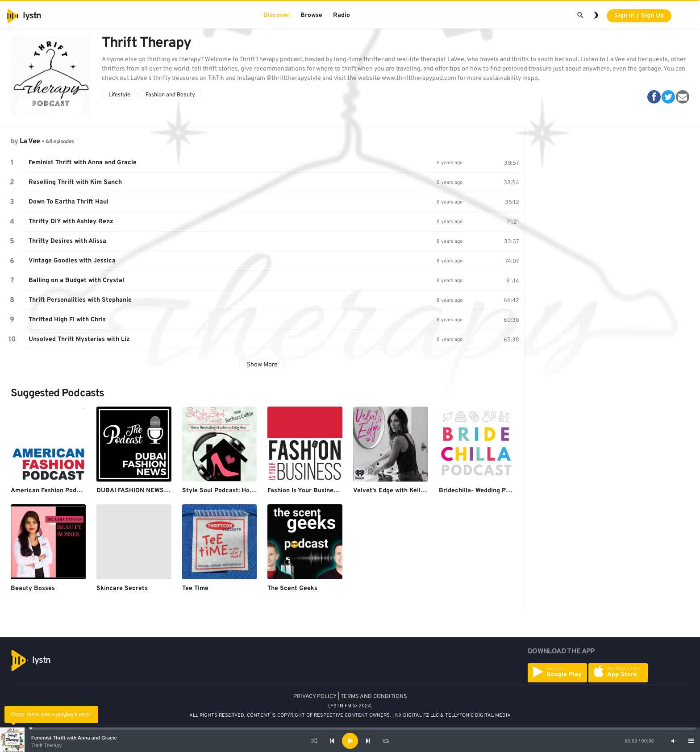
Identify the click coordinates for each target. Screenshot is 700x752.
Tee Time (195, 588)
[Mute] (673, 741)
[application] (350, 741)
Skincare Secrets (122, 588)
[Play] (350, 741)
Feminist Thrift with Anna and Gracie (74, 738)
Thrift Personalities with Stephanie (80, 300)
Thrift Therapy (46, 745)
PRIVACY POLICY (315, 697)
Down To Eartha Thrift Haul (69, 202)
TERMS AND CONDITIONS (374, 697)
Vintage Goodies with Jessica (72, 261)
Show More (262, 365)
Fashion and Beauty (170, 95)
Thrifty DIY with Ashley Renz (71, 222)
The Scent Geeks (292, 588)
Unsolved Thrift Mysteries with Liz (79, 339)
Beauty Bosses (33, 588)
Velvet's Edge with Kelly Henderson (405, 491)
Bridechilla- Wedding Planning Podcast (496, 491)
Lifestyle (119, 95)
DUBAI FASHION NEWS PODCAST (146, 491)
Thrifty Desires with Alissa (67, 241)
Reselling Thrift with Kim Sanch (75, 182)
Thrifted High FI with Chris (67, 320)
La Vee (30, 141)
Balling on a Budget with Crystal (76, 280)
